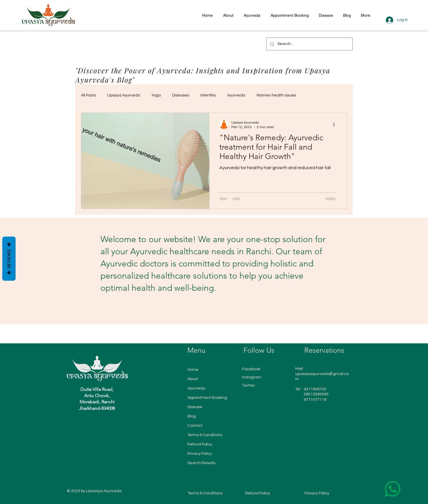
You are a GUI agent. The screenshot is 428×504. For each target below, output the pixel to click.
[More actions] (336, 124)
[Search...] (309, 44)
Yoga (156, 95)
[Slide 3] (212, 310)
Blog (192, 416)
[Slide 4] (217, 310)
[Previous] (17, 271)
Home (193, 370)
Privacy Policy (200, 454)
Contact (195, 426)
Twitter (249, 385)
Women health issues (276, 95)
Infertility (208, 95)
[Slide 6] (227, 310)
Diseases (181, 95)
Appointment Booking (207, 398)
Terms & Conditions (205, 435)
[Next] (411, 271)
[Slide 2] (207, 310)
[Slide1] (201, 310)
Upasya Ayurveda (124, 95)
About (193, 379)
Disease (195, 407)
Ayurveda (236, 95)
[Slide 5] (222, 310)
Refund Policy (200, 444)
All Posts (88, 95)
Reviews (9, 259)
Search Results (201, 463)
